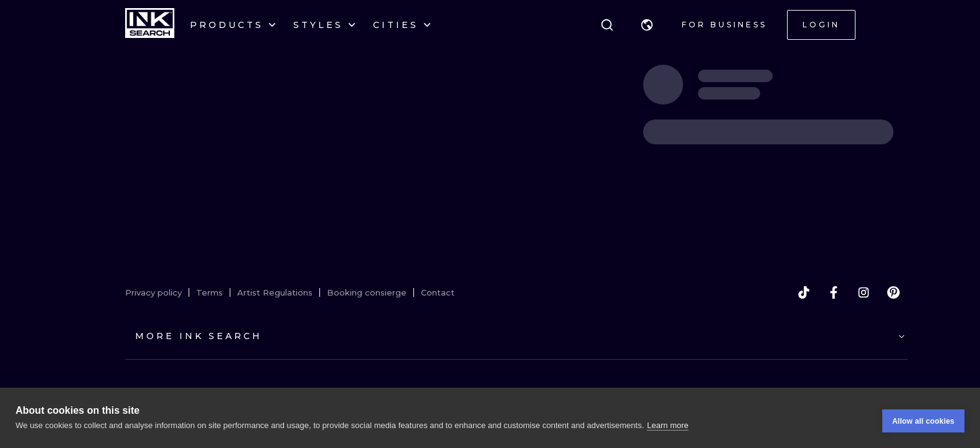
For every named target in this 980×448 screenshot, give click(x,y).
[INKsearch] (150, 25)
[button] (647, 25)
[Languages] (647, 25)
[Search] (607, 25)
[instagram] (864, 292)
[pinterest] (893, 292)
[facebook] (834, 292)
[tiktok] (804, 292)
